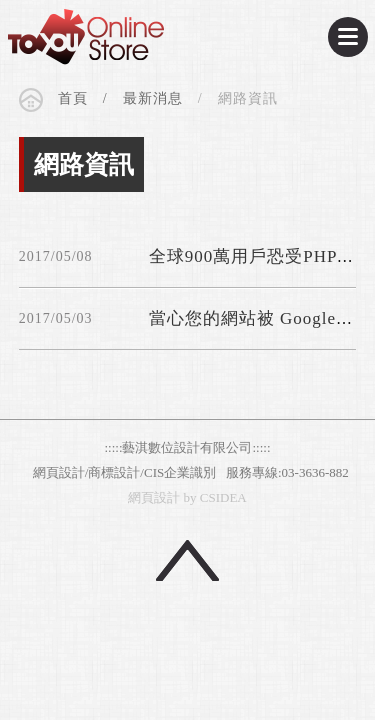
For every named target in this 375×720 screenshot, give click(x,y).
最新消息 (153, 100)
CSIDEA (86, 37)
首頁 (73, 100)
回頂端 (187, 560)
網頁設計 (154, 497)
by (190, 497)
